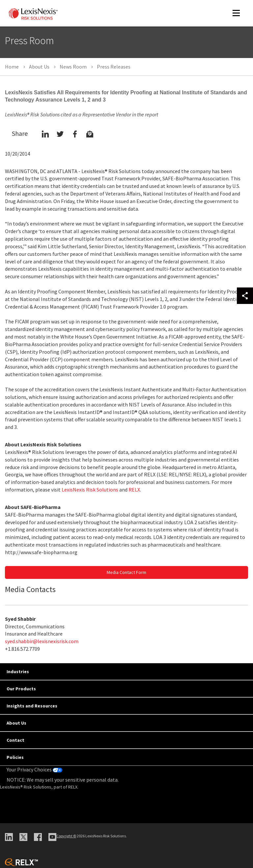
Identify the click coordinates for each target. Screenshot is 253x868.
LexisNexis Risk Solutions (90, 490)
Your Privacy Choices (34, 769)
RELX (134, 490)
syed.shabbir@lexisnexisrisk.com (42, 641)
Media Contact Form (126, 572)
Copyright (66, 836)
